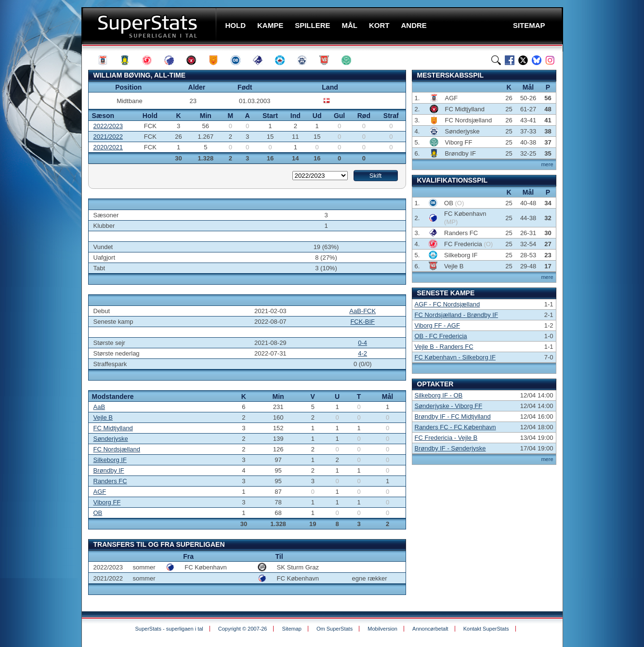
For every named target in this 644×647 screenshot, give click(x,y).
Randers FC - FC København (455, 427)
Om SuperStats (335, 629)
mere (547, 164)
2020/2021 (108, 147)
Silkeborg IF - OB (439, 395)
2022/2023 (108, 126)
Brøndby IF (109, 470)
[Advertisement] (39, 190)
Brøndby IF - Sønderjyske (450, 448)
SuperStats (150, 26)
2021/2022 (108, 137)
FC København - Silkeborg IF (455, 357)
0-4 (362, 343)
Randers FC (110, 481)
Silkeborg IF (110, 460)
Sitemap (292, 629)
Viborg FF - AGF (437, 325)
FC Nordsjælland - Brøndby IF (456, 315)
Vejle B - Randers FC (444, 347)
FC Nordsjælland (117, 449)
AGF (100, 492)
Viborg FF (107, 502)
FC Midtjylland (113, 428)
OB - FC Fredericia (441, 336)
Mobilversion (382, 629)
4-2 (362, 353)
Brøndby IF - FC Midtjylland (453, 416)
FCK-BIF (362, 322)
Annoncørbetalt (430, 629)
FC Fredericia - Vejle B (446, 438)
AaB (99, 407)
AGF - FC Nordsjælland (447, 304)
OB (98, 513)
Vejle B (103, 417)
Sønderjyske (111, 439)
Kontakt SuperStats (486, 629)
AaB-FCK (362, 311)
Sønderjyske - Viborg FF (449, 406)
